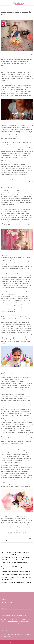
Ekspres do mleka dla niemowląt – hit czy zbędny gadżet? (16, 574)
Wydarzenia (4, 599)
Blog (2, 10)
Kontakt (3, 611)
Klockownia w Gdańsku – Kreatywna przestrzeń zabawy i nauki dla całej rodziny (16, 583)
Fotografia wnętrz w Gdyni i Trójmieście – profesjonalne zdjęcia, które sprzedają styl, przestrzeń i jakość (15, 558)
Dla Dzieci (4, 608)
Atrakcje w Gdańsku (6, 602)
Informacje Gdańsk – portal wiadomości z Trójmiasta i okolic (17, 572)
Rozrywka (7, 10)
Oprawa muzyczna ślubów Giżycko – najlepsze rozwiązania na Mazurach (16, 568)
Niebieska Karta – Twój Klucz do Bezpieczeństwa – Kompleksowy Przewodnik (14, 563)
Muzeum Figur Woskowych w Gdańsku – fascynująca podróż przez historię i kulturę (17, 578)
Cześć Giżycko (21, 642)
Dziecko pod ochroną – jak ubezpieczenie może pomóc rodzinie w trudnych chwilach (15, 554)
